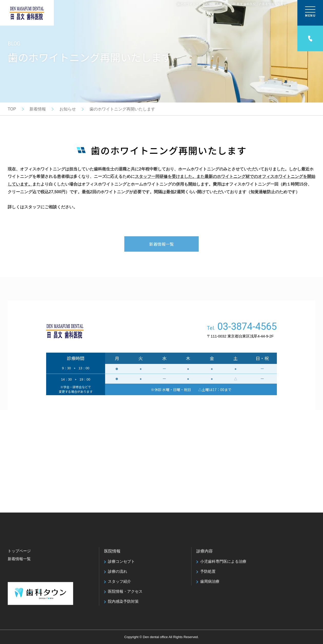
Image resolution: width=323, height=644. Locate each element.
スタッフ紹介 (119, 581)
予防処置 (208, 571)
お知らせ (68, 109)
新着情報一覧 (161, 244)
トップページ (19, 551)
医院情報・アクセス (125, 591)
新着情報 (38, 109)
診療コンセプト (121, 561)
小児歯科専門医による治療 (223, 561)
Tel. (242, 327)
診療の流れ (118, 571)
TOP (12, 109)
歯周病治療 (210, 581)
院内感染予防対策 (123, 601)
